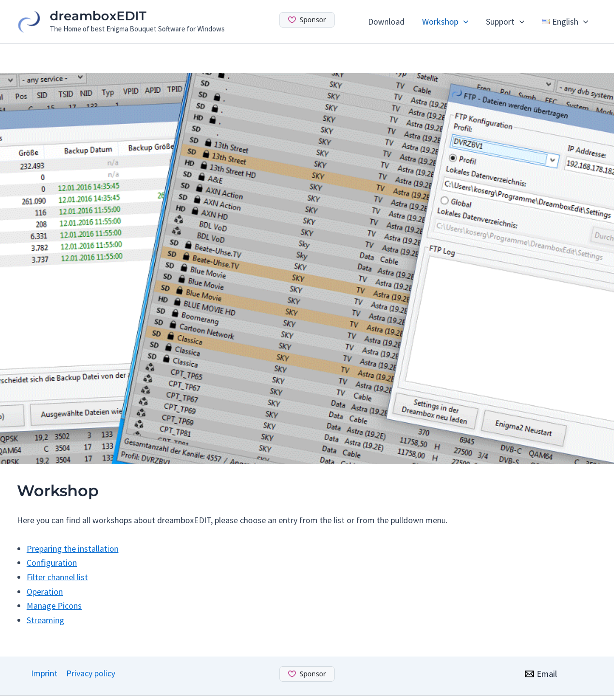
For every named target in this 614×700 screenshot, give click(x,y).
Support (505, 22)
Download (386, 21)
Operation (45, 592)
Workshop (445, 22)
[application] (463, 22)
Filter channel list (57, 577)
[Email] (541, 674)
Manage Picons (54, 606)
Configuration (52, 563)
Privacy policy (91, 673)
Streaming (45, 620)
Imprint (44, 673)
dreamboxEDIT (98, 16)
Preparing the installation (73, 549)
